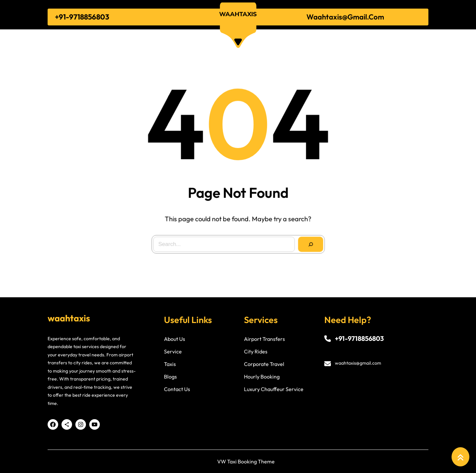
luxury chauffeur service (274, 389)
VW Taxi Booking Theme (246, 461)
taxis (170, 364)
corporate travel (264, 364)
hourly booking (262, 377)
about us (175, 339)
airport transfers (264, 339)
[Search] (309, 243)
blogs (170, 377)
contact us (177, 389)
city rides (256, 351)
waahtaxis (238, 14)
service (173, 351)
